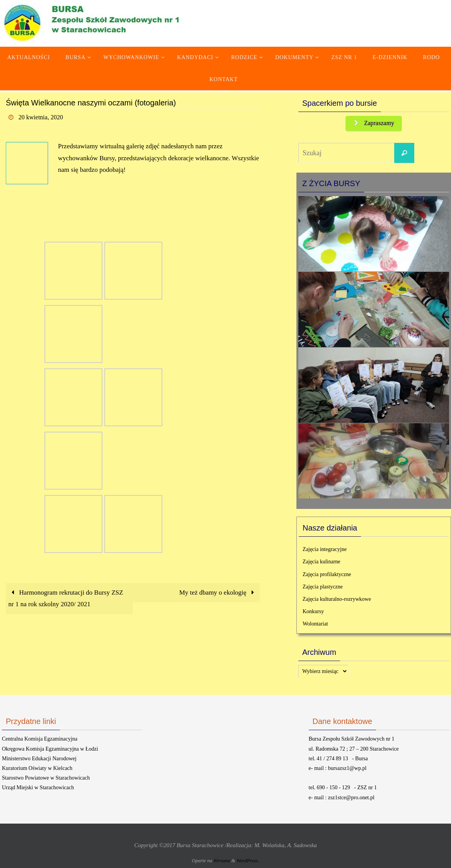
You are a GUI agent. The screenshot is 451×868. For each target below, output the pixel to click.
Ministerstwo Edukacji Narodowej (39, 759)
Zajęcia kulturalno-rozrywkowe (337, 599)
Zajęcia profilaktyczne (327, 574)
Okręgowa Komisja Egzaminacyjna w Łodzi (50, 749)
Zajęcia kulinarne (322, 562)
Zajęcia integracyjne (325, 549)
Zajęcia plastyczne (323, 587)
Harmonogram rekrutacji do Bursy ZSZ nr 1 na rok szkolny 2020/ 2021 (66, 598)
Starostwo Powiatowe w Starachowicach (46, 778)
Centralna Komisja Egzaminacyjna (40, 739)
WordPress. (248, 860)
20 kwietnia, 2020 (41, 117)
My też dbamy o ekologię (218, 593)
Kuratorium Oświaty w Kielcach (37, 768)
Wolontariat (315, 624)
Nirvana (222, 860)
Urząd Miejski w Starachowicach (38, 787)
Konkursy (313, 611)
